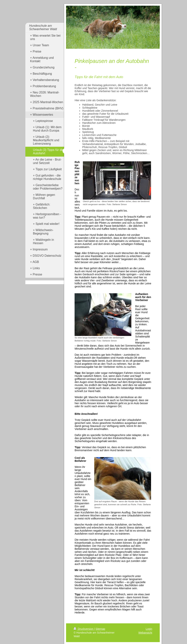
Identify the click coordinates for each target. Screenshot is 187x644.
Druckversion (84, 629)
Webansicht (145, 633)
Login (149, 629)
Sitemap (100, 629)
